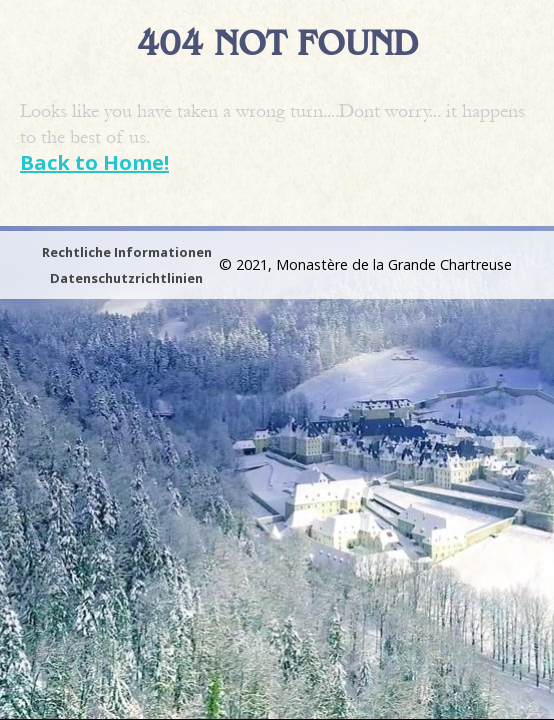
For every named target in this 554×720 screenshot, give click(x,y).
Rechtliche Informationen (127, 252)
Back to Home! (94, 162)
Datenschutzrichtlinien (126, 278)
